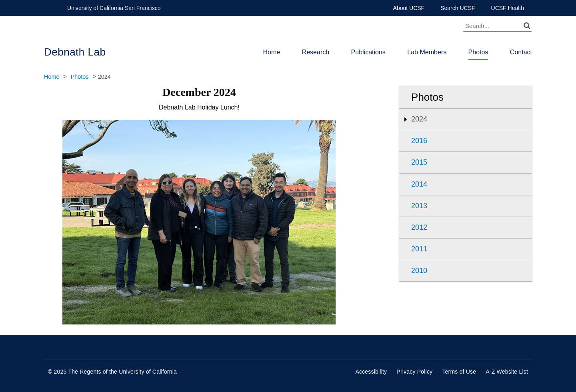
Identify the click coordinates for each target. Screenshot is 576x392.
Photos (478, 52)
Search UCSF (458, 8)
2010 (419, 271)
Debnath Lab (75, 52)
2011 (419, 249)
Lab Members (427, 52)
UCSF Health (508, 8)
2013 (419, 206)
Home (272, 52)
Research (316, 52)
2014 (419, 184)
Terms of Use (459, 372)
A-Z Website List (507, 372)
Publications (368, 52)
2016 (419, 141)
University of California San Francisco (114, 8)
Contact (521, 52)
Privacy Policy (414, 372)
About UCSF (409, 8)
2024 (419, 119)
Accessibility (371, 372)
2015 (419, 162)
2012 (419, 227)
